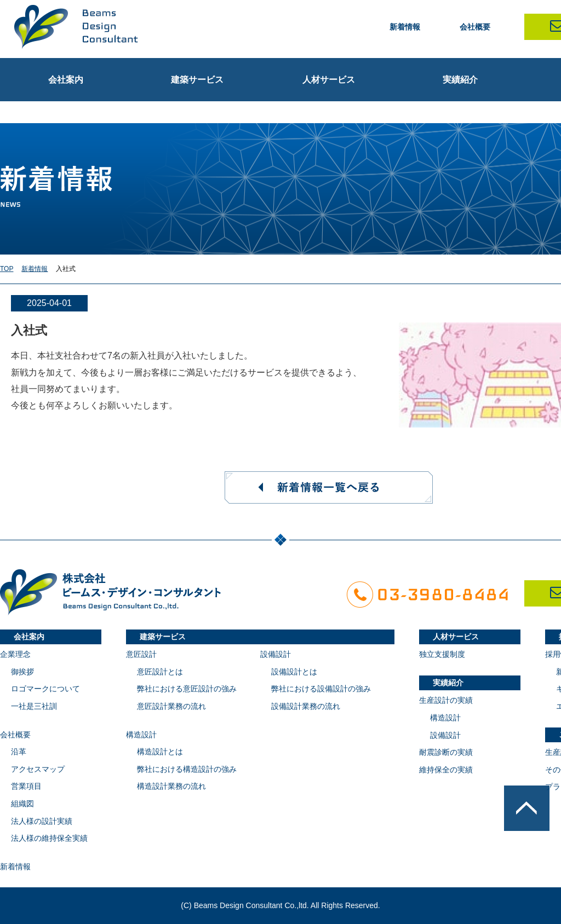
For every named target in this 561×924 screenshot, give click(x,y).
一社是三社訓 (34, 706)
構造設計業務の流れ (171, 786)
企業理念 (15, 654)
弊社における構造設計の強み (187, 769)
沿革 (19, 752)
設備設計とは (294, 672)
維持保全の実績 (446, 770)
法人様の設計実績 (42, 821)
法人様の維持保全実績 (49, 838)
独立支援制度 (442, 654)
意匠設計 (141, 654)
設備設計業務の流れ (306, 706)
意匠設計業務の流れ (171, 706)
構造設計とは (160, 752)
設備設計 (276, 654)
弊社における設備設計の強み (321, 689)
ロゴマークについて (45, 689)
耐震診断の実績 (446, 752)
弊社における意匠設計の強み (187, 689)
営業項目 (26, 786)
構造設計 (141, 735)
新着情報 (405, 27)
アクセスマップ (38, 769)
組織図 (22, 804)
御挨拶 (22, 672)
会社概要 (475, 27)
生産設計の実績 (446, 700)
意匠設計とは (160, 672)
